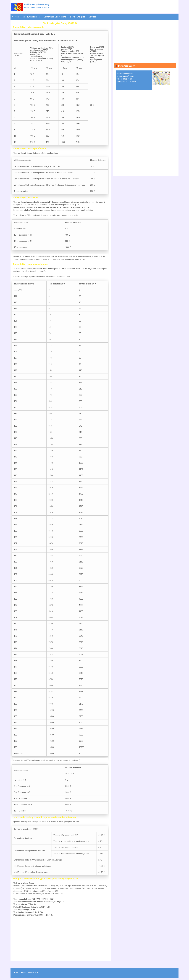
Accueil (15, 17)
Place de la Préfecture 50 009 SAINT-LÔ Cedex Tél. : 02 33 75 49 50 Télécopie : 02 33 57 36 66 (126, 77)
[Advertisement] (60, 939)
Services (93, 17)
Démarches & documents (55, 17)
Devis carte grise (78, 17)
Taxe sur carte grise (31, 17)
